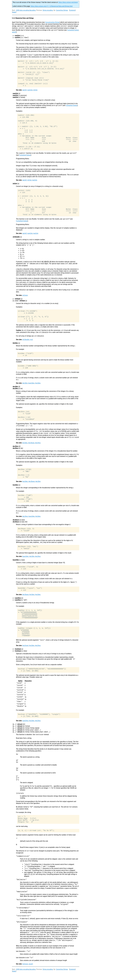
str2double (26, 343)
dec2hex (38, 447)
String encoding (48, 10)
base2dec (31, 386)
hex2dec (38, 386)
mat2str (35, 182)
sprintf (14, 32)
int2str (35, 91)
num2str (30, 91)
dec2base (31, 447)
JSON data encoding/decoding (26, 10)
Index (14, 12)
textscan (25, 970)
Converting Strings (62, 10)
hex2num (25, 651)
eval (31, 343)
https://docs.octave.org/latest (68, 2)
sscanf (31, 970)
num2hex (25, 727)
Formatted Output (73, 30)
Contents (72, 10)
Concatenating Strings (52, 22)
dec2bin (25, 386)
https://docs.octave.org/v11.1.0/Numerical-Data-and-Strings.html (52, 6)
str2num (25, 298)
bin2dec (25, 447)
